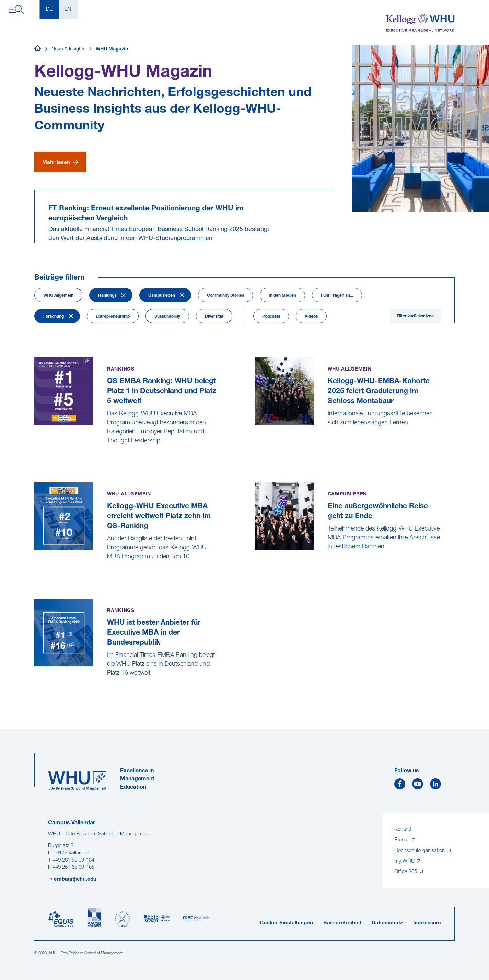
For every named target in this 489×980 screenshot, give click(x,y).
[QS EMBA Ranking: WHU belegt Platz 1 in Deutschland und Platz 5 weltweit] (35, 458)
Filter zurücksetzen (415, 316)
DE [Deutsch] (49, 9)
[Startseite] (38, 49)
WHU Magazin (112, 49)
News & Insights (68, 49)
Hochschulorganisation (420, 851)
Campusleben (162, 296)
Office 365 (406, 872)
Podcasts (271, 317)
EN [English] (68, 9)
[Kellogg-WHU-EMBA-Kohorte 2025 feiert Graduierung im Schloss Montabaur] (256, 440)
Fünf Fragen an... (337, 296)
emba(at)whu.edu (75, 880)
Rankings (107, 296)
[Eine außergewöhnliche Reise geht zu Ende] (256, 564)
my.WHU (405, 861)
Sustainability (167, 317)
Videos (311, 317)
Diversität (214, 317)
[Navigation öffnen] (16, 10)
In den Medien (282, 296)
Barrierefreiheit (342, 923)
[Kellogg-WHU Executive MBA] (420, 23)
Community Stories (225, 296)
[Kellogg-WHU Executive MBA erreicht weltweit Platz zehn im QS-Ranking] (35, 574)
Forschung (54, 317)
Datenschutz (387, 923)
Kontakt (403, 829)
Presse (403, 840)
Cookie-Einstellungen (286, 923)
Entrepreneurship (113, 317)
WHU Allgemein (58, 296)
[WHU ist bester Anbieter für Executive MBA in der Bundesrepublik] (35, 690)
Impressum (427, 923)
